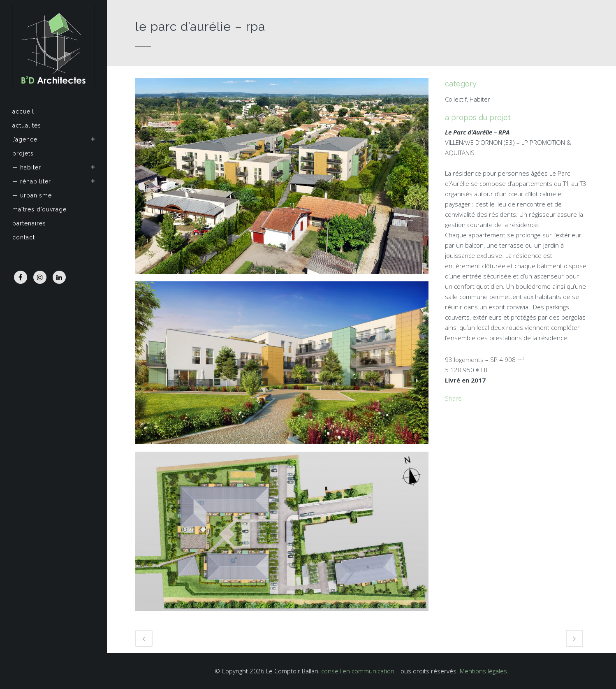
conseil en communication (358, 671)
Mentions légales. (484, 671)
